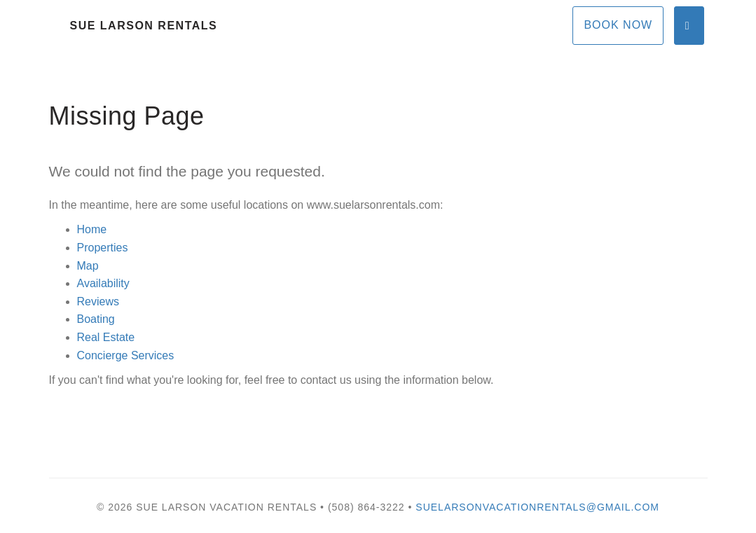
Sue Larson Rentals (144, 26)
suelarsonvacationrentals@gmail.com (537, 507)
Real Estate (106, 337)
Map (88, 266)
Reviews (98, 302)
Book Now (618, 25)
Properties (103, 248)
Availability (103, 283)
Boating (96, 319)
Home (92, 229)
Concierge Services (126, 355)
